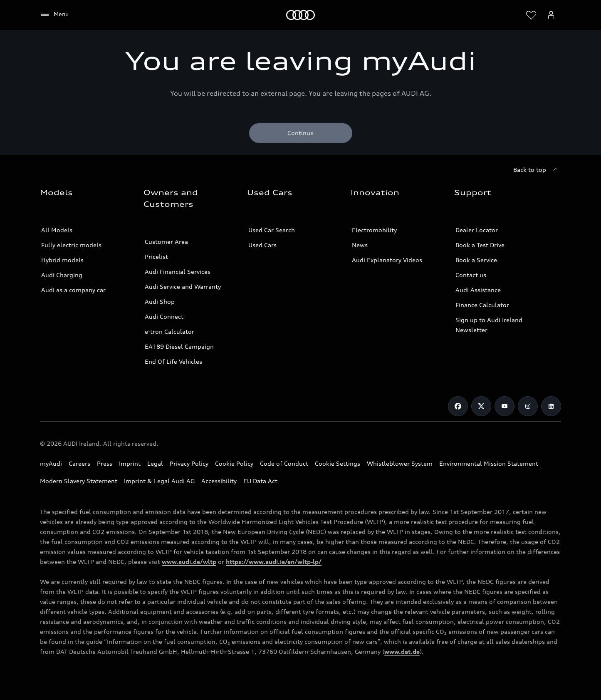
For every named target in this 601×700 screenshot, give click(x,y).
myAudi (51, 463)
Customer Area (166, 242)
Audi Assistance (478, 290)
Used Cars (262, 245)
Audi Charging (62, 275)
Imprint (130, 463)
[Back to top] (537, 170)
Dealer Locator (477, 230)
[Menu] (54, 15)
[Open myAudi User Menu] (551, 15)
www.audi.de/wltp (189, 562)
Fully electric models (71, 245)
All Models (57, 230)
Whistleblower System (400, 463)
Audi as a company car (73, 290)
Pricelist (156, 257)
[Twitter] (481, 406)
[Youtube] (505, 406)
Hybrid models (62, 260)
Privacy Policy (189, 463)
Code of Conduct (284, 463)
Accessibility (219, 481)
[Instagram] (528, 406)
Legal (155, 463)
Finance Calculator (482, 305)
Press (105, 463)
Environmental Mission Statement (489, 463)
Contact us (471, 275)
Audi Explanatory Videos (387, 260)
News (360, 245)
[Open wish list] (531, 15)
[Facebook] (458, 406)
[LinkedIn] (551, 406)
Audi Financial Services (178, 272)
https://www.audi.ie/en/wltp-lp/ (274, 562)
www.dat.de (402, 652)
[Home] (300, 15)
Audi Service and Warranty (183, 287)
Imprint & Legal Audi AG (159, 481)
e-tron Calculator (169, 331)
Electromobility (374, 230)
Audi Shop (160, 302)
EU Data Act (260, 481)
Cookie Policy (234, 463)
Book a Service (476, 260)
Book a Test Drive (480, 245)
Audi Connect (164, 316)
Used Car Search (272, 230)
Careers (79, 463)
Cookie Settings (338, 463)
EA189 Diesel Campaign (179, 346)
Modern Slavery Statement (79, 481)
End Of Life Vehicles (173, 361)
